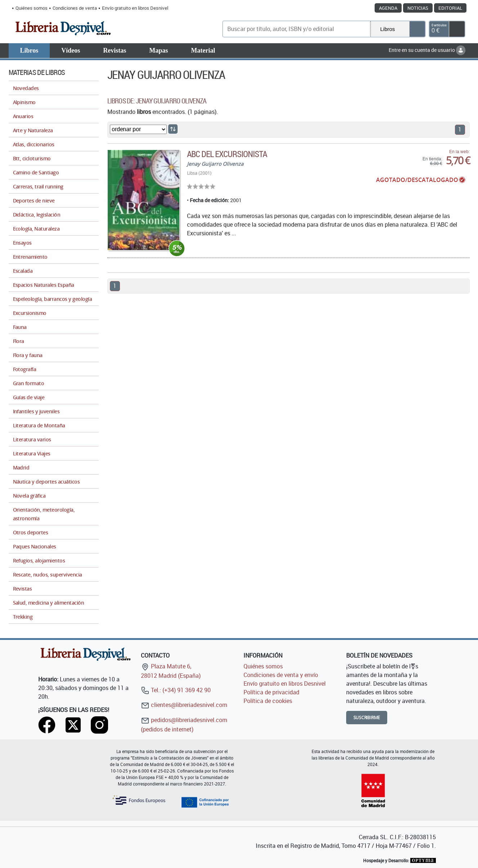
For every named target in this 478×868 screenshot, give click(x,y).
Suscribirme (367, 718)
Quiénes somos (32, 8)
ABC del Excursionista (227, 154)
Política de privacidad (271, 692)
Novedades (26, 88)
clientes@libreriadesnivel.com (184, 705)
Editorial (450, 8)
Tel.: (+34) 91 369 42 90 (176, 690)
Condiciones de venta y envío (281, 675)
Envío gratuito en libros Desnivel (135, 8)
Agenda (388, 8)
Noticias (418, 8)
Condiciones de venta (75, 8)
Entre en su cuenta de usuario (427, 50)
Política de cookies (268, 701)
